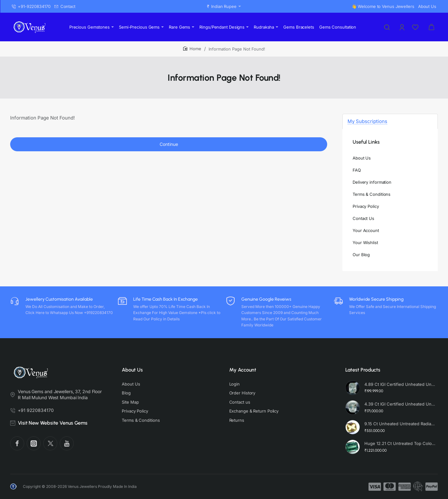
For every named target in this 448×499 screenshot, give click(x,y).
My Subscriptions (367, 121)
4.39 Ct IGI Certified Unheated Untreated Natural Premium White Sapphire (400, 404)
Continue (169, 144)
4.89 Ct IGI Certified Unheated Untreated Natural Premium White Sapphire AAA (400, 384)
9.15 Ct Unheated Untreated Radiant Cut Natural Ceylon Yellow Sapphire (400, 424)
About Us (132, 370)
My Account (243, 370)
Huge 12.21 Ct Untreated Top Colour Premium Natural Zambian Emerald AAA (400, 443)
